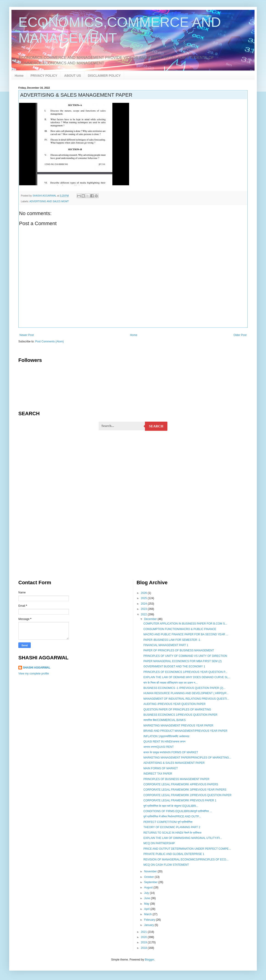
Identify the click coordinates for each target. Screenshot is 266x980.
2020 (144, 937)
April (147, 909)
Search (156, 426)
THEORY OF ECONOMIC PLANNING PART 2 (172, 827)
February (150, 920)
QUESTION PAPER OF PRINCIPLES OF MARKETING (177, 710)
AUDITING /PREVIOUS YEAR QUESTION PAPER (174, 704)
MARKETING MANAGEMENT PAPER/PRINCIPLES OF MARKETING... (187, 758)
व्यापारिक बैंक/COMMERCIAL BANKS (164, 720)
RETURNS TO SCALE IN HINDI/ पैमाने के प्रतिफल (172, 833)
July (147, 893)
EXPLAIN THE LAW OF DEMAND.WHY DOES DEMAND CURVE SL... (187, 677)
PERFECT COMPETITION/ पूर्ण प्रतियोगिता (168, 822)
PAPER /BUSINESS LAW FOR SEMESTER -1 (172, 640)
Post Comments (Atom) (49, 341)
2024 (144, 604)
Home (19, 76)
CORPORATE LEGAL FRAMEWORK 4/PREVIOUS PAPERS (181, 784)
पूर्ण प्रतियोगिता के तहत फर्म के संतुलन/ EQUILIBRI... (171, 806)
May (147, 904)
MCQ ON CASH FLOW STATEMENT (166, 865)
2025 (144, 598)
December (151, 619)
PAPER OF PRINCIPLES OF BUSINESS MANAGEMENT (179, 650)
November (151, 871)
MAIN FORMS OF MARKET (161, 768)
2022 (144, 614)
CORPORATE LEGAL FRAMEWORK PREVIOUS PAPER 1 (180, 800)
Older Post (240, 335)
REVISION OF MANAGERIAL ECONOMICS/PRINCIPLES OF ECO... (186, 860)
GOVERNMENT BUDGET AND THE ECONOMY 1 (174, 666)
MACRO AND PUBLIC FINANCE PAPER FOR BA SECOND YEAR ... (186, 634)
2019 (144, 942)
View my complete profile (34, 674)
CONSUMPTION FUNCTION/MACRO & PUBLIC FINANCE (180, 629)
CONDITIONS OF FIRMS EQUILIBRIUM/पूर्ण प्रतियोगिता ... (178, 811)
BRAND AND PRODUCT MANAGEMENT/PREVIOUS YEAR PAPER (185, 731)
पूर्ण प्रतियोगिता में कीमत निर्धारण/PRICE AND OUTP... (172, 816)
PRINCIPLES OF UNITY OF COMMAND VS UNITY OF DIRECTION (185, 656)
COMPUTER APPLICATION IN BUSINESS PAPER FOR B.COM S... (185, 624)
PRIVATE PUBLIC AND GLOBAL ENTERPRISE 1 (174, 854)
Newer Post (27, 335)
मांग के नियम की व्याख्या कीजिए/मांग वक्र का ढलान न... (170, 683)
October (149, 877)
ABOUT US (73, 76)
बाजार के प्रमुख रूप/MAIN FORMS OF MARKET (171, 752)
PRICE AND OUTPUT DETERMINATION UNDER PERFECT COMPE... (187, 849)
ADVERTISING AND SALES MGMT (49, 201)
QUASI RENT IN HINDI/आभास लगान (164, 742)
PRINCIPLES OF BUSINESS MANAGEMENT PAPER (176, 779)
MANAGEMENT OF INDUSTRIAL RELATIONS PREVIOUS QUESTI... (186, 699)
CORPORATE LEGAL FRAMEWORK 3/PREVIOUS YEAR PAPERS (185, 790)
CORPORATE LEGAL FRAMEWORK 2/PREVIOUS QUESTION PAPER (187, 795)
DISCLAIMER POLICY (104, 76)
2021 (144, 932)
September (151, 882)
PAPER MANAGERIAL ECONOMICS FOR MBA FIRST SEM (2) (182, 661)
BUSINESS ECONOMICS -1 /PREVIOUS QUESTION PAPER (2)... (184, 688)
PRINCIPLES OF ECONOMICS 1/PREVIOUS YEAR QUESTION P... (185, 672)
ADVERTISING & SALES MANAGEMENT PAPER (174, 763)
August (149, 887)
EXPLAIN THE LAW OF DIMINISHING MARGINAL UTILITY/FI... (183, 838)
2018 (144, 948)
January (149, 925)
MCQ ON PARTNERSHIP (159, 843)
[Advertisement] (133, 470)
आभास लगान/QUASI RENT (158, 747)
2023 (144, 609)
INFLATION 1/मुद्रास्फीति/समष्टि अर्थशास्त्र (166, 736)
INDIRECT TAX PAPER (158, 774)
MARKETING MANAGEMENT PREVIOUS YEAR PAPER (178, 726)
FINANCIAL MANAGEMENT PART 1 (166, 645)
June (147, 898)
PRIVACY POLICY (44, 76)
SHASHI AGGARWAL (37, 668)
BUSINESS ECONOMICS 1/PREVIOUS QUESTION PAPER (180, 715)
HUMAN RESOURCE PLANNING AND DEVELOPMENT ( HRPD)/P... (186, 693)
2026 (144, 593)
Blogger (149, 960)
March (148, 914)
